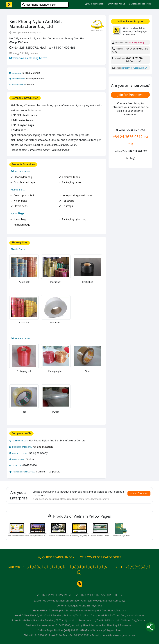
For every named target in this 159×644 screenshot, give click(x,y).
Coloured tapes (71, 177)
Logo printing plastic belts (77, 195)
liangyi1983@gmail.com (26, 53)
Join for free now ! (130, 95)
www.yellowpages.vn (38, 535)
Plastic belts (21, 206)
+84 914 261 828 (134, 58)
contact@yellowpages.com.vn (134, 68)
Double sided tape (24, 182)
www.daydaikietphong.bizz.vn (30, 58)
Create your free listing (140, 4)
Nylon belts (20, 201)
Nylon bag (20, 219)
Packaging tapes (72, 182)
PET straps (68, 201)
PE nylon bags (22, 225)
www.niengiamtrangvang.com (60, 535)
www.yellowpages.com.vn (101, 535)
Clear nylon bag (23, 177)
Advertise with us (116, 4)
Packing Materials (31, 73)
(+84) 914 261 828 (74, 630)
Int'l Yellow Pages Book (121, 536)
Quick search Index (94, 4)
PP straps (67, 206)
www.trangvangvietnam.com (18, 535)
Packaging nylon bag (74, 219)
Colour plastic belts (25, 195)
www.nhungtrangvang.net (80, 535)
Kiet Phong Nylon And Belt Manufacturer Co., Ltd (39, 5)
